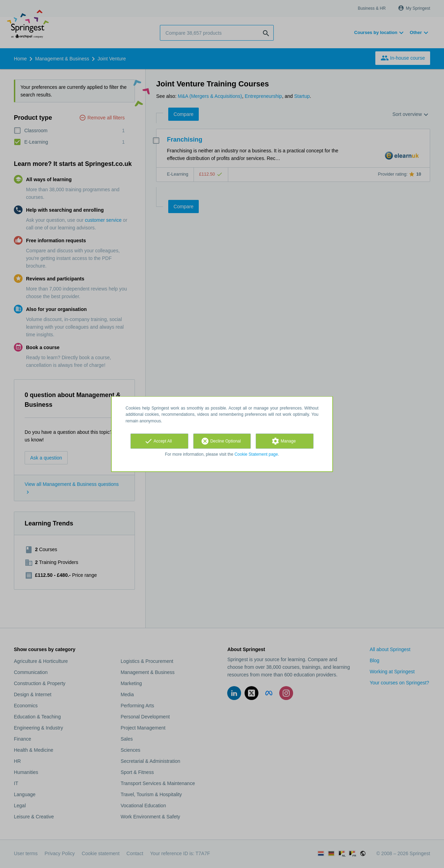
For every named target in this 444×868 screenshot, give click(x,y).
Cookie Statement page (256, 454)
